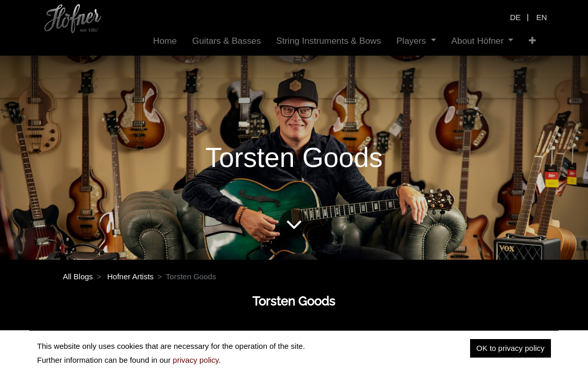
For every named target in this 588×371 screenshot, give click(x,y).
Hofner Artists (130, 276)
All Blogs (78, 276)
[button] (532, 41)
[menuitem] (165, 41)
